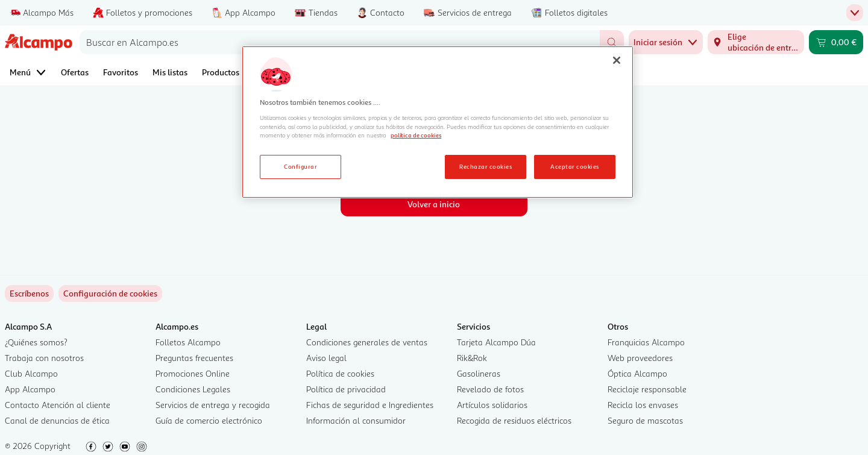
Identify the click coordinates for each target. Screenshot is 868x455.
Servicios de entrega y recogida (213, 405)
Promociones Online (193, 373)
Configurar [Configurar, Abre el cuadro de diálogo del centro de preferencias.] (300, 166)
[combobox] (340, 42)
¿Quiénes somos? (36, 342)
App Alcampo (30, 389)
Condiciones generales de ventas (367, 342)
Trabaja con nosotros (44, 358)
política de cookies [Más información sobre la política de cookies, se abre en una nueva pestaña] (416, 135)
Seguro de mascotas (645, 420)
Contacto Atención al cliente (58, 405)
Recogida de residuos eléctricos (514, 420)
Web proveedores (640, 358)
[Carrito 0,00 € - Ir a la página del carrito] (836, 42)
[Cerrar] (617, 60)
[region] (438, 122)
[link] (110, 293)
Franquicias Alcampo (646, 342)
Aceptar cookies (574, 166)
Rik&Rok (472, 358)
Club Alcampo (31, 373)
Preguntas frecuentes (194, 358)
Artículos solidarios (492, 405)
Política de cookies (340, 373)
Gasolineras (479, 373)
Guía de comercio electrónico (209, 420)
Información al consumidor (356, 420)
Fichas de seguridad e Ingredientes (370, 405)
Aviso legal (326, 358)
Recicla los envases (643, 405)
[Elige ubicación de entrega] (756, 42)
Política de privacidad (346, 389)
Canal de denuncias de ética (57, 420)
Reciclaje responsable (647, 389)
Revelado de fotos (490, 389)
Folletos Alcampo (188, 342)
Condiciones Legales (193, 389)
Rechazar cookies (486, 166)
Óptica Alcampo (637, 373)
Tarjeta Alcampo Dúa (496, 342)
